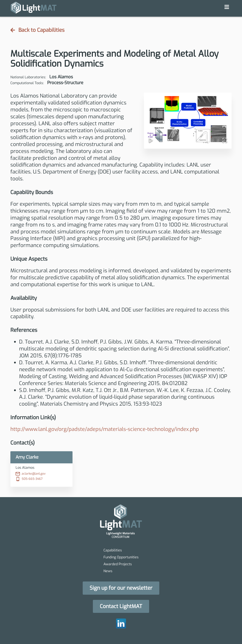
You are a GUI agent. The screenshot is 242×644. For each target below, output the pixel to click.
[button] (188, 120)
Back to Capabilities (37, 30)
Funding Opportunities (121, 557)
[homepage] (34, 8)
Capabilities (113, 550)
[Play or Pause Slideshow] (153, 138)
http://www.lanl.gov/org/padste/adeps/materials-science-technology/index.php (105, 429)
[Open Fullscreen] (223, 138)
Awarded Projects (118, 564)
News (108, 571)
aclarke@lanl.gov (31, 474)
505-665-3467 (29, 479)
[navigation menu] (227, 7)
